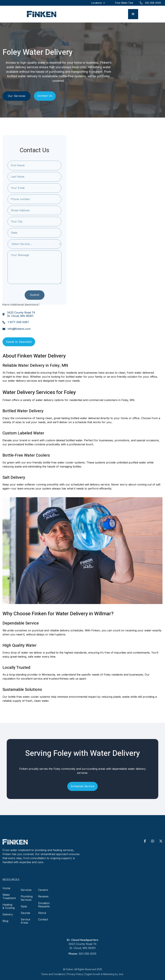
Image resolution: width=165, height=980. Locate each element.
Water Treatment (9, 900)
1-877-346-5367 (18, 322)
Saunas (25, 917)
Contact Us (45, 96)
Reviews (43, 901)
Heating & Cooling (9, 910)
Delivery (8, 919)
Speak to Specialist (19, 342)
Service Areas (25, 925)
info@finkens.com (19, 329)
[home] (42, 14)
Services (26, 894)
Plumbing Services (27, 902)
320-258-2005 (87, 958)
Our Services (17, 96)
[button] (133, 14)
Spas (24, 910)
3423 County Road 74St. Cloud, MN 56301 (21, 314)
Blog (5, 925)
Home (6, 892)
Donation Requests (44, 909)
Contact (43, 924)
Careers (43, 894)
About (42, 917)
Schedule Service (82, 786)
